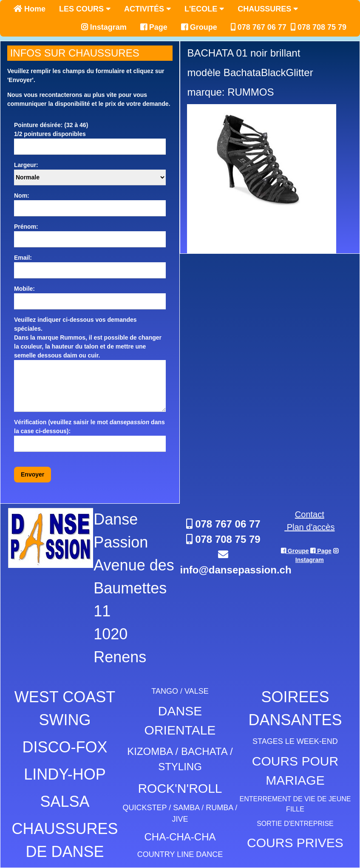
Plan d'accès (309, 527)
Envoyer (33, 474)
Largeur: (26, 165)
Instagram (104, 27)
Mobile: (24, 289)
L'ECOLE (204, 9)
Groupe (199, 27)
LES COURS (85, 9)
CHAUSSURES (268, 9)
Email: (23, 258)
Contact (310, 514)
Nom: (22, 196)
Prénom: (26, 227)
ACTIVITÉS (147, 9)
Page (154, 27)
